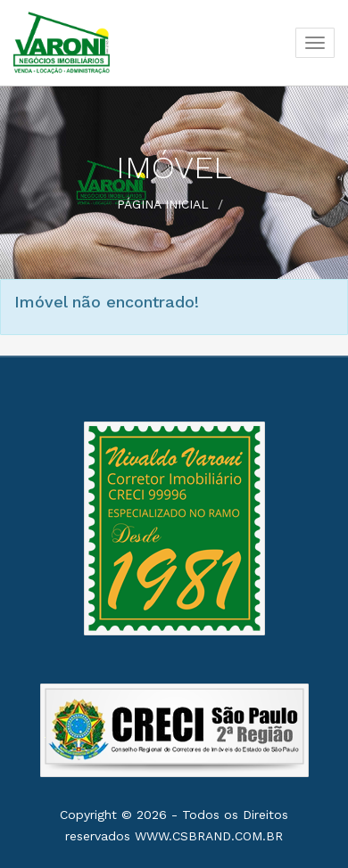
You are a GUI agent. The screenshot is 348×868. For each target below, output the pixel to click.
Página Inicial (163, 204)
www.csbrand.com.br (209, 836)
